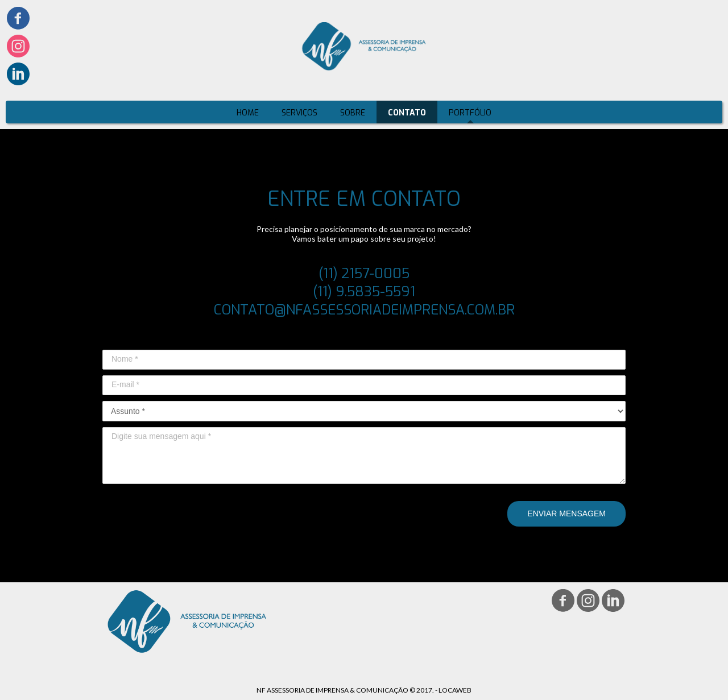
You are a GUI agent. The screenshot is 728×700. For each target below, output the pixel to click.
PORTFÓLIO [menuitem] (470, 113)
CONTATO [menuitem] (407, 113)
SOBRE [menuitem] (353, 113)
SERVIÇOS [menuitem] (299, 113)
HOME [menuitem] (248, 113)
